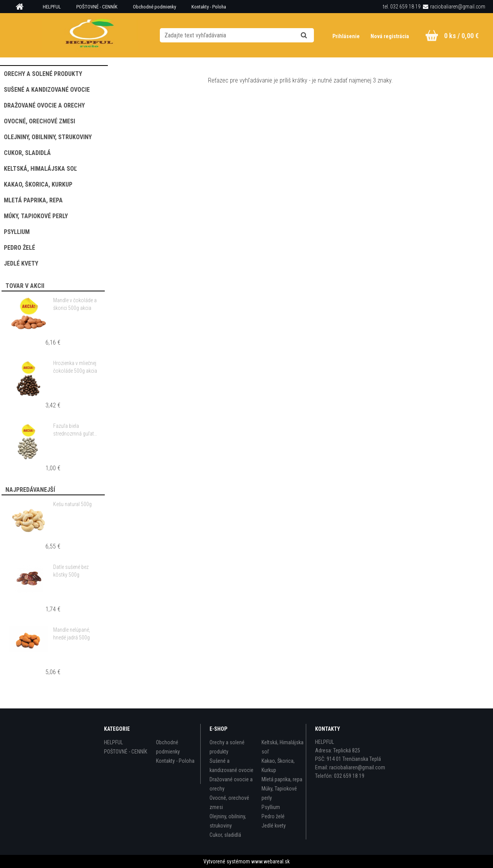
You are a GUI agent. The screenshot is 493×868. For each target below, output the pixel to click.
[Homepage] (22, 7)
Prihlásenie (347, 36)
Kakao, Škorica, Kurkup (278, 765)
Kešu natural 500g (72, 504)
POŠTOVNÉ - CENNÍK (97, 7)
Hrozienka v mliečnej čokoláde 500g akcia (75, 367)
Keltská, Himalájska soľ (283, 747)
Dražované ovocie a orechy (231, 784)
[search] (313, 35)
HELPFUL (52, 7)
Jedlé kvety (274, 826)
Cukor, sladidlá (225, 835)
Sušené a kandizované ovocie (231, 765)
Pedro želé (273, 816)
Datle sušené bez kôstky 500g (71, 571)
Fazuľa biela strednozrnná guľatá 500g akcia (75, 430)
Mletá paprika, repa (282, 779)
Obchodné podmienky (154, 7)
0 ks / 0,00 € (461, 36)
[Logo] (90, 35)
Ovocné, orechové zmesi (229, 802)
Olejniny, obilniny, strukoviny (228, 821)
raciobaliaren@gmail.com (458, 7)
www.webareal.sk (270, 861)
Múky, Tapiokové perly (279, 793)
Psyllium (271, 807)
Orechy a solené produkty (227, 747)
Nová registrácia (390, 36)
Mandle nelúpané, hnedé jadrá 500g (72, 634)
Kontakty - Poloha (209, 7)
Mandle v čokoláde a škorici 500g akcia (75, 304)
